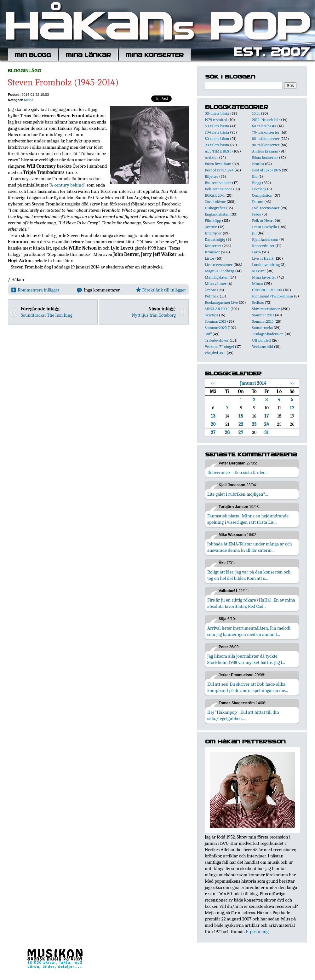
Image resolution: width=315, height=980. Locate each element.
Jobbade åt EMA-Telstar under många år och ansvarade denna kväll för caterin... (250, 547)
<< (213, 383)
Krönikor (212, 252)
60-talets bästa (264, 126)
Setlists (258, 302)
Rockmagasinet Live (221, 302)
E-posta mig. (258, 931)
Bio (255, 176)
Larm (256, 252)
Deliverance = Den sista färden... (238, 472)
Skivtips (211, 315)
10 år (256, 113)
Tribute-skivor (217, 340)
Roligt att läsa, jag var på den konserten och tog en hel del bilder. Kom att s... (249, 575)
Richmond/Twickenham (272, 296)
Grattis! (211, 227)
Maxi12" (259, 271)
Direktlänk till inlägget (161, 290)
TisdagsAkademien (268, 334)
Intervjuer (213, 233)
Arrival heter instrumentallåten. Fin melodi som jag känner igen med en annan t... (249, 631)
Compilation (262, 195)
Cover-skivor (215, 202)
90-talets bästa (217, 145)
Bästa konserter (265, 157)
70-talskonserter (266, 132)
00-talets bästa (217, 113)
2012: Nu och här (266, 120)
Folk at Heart (263, 220)
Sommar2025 (216, 328)
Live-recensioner (219, 265)
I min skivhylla (264, 227)
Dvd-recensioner (266, 208)
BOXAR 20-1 (215, 195)
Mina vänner (216, 283)
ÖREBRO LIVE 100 (267, 290)
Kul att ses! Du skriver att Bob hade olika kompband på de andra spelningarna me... (248, 687)
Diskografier (215, 208)
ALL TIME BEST (218, 151)
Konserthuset (263, 246)
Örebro (210, 290)
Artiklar (211, 157)
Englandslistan (217, 214)
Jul (254, 233)
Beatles (258, 164)
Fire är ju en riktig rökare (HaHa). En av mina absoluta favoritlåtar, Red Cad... (251, 603)
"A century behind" (67, 185)
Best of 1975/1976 (266, 170)
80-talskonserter (266, 138)
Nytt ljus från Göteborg (154, 315)
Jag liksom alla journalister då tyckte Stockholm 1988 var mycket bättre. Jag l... (246, 659)
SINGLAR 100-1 (217, 309)
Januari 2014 (253, 383)
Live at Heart (263, 258)
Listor (210, 258)
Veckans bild (263, 346)
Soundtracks (262, 328)
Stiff (208, 334)
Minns (29, 100)
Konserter (213, 246)
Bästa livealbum (218, 164)
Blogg (257, 183)
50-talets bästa (217, 126)
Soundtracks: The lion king (47, 315)
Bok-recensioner (218, 189)
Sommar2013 (215, 321)
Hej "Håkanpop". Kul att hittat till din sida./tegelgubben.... (243, 715)
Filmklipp (213, 220)
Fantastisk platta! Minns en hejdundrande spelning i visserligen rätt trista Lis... (248, 519)
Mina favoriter (264, 277)
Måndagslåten (217, 277)
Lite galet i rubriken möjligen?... (238, 494)
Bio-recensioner (218, 183)
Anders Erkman (265, 151)
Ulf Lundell (261, 340)
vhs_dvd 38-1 (215, 353)
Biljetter (212, 176)
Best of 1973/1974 (219, 170)
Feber (257, 214)
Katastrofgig (215, 239)
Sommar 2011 (263, 315)
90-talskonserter (266, 145)
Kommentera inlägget (35, 290)
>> (292, 383)
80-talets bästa (217, 138)
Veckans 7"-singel (219, 346)
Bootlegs (259, 189)
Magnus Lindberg (220, 271)
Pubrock (212, 296)
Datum (258, 202)
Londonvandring (266, 265)
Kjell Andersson (265, 239)
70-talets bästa (217, 132)
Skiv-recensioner (266, 309)
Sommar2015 (263, 321)
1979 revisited (216, 120)
